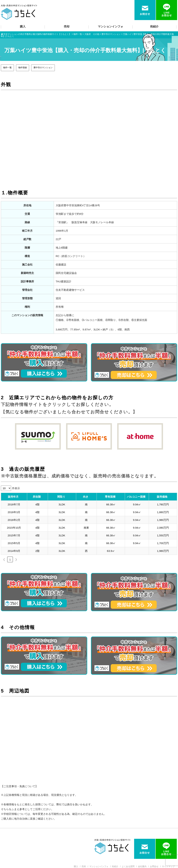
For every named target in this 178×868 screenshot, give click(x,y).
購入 (23, 26)
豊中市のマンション (43, 68)
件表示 (16, 488)
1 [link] (10, 560)
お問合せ (154, 866)
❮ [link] (4, 559)
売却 (67, 26)
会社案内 (142, 866)
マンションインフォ (111, 26)
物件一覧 (7, 68)
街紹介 (154, 26)
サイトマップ (168, 866)
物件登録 (23, 68)
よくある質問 (128, 866)
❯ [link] (16, 559)
